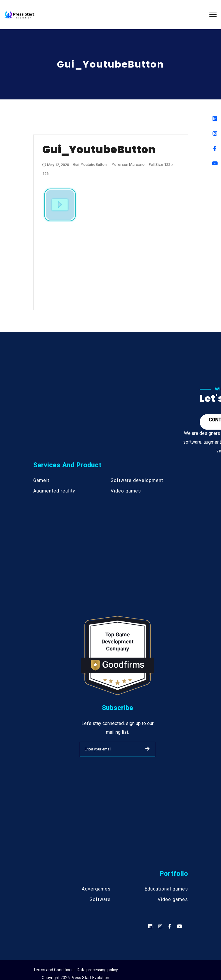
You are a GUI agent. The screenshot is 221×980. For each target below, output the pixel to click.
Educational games (166, 889)
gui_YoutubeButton (90, 165)
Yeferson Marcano (128, 165)
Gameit (41, 480)
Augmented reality (54, 491)
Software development (137, 480)
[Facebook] (215, 148)
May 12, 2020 (56, 165)
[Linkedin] (215, 119)
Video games (126, 491)
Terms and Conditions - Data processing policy (76, 970)
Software (100, 900)
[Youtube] (215, 163)
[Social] (180, 926)
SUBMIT (147, 749)
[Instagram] (215, 134)
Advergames (96, 889)
